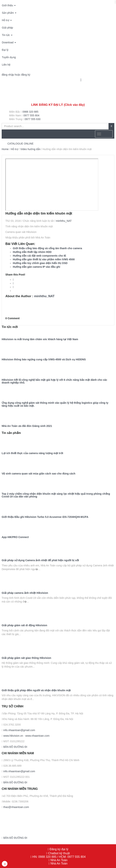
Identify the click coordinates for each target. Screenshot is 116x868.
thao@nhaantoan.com (16, 807)
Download (9, 42)
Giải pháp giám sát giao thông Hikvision (26, 658)
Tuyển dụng (9, 57)
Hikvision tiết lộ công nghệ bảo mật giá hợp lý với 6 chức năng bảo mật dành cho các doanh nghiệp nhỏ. (54, 381)
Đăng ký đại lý (58, 849)
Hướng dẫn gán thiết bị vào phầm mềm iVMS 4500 (44, 259)
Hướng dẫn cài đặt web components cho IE (40, 256)
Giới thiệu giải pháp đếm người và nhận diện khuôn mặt (36, 690)
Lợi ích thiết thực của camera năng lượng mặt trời (32, 453)
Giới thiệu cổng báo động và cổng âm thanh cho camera (47, 248)
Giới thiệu (9, 5)
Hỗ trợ (7, 20)
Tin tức (7, 35)
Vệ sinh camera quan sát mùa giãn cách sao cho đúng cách (38, 474)
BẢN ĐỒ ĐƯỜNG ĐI (15, 747)
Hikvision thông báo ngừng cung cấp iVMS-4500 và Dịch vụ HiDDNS (44, 360)
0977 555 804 (31, 115)
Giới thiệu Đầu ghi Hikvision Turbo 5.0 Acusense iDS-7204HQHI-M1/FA (45, 517)
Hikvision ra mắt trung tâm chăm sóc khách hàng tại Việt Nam (40, 339)
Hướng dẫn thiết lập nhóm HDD (32, 252)
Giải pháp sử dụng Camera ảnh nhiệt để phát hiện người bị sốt (40, 560)
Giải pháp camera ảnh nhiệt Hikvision (25, 593)
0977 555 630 (33, 119)
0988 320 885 (30, 112)
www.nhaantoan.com (37, 736)
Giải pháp (7, 28)
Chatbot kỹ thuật (58, 853)
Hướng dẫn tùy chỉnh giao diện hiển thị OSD (40, 263)
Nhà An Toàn (59, 860)
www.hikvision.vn (13, 736)
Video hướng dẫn (30, 149)
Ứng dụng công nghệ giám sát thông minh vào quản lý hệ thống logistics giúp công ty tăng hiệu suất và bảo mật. (55, 404)
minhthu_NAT (64, 221)
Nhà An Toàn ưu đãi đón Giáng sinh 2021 (27, 426)
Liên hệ (6, 65)
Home (5, 149)
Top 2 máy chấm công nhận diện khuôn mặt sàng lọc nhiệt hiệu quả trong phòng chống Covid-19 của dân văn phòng (56, 495)
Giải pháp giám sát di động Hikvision (24, 625)
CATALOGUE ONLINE (20, 144)
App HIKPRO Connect (15, 537)
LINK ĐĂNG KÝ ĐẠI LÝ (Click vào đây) (58, 105)
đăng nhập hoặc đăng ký (16, 75)
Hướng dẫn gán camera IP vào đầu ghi (37, 267)
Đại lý (5, 50)
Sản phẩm (9, 13)
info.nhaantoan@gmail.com (19, 730)
